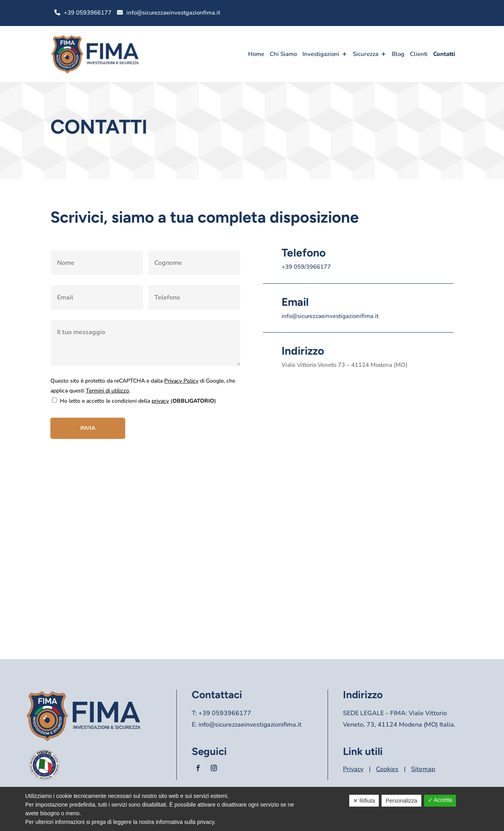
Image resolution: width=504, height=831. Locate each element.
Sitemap (423, 769)
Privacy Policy (181, 381)
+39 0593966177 (88, 13)
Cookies (387, 769)
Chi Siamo (283, 54)
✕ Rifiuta (364, 801)
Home (256, 54)
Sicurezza (366, 54)
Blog (398, 54)
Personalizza (401, 801)
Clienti (419, 54)
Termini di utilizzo (107, 391)
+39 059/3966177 (306, 267)
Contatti (444, 54)
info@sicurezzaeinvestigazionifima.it (330, 316)
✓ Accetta (440, 800)
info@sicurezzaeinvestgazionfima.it (173, 13)
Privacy (353, 769)
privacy (160, 401)
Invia (88, 428)
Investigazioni (321, 54)
